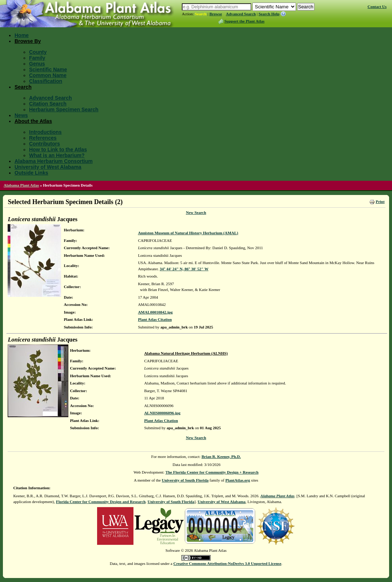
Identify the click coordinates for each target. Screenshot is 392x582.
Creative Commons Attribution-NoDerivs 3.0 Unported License (227, 563)
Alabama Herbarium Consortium (54, 161)
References (43, 138)
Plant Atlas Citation (155, 319)
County (38, 52)
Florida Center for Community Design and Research (101, 502)
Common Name (48, 75)
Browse (216, 14)
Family (37, 58)
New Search (196, 212)
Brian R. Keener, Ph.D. (221, 457)
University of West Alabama (48, 167)
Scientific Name (48, 69)
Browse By (28, 41)
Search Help (269, 14)
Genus (37, 64)
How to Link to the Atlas (58, 150)
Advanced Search (241, 14)
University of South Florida (185, 480)
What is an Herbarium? (57, 155)
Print (380, 202)
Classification (46, 81)
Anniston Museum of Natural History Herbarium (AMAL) (188, 233)
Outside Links (31, 173)
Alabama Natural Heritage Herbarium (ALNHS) (186, 353)
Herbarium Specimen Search (64, 109)
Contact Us (377, 7)
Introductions (45, 132)
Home (22, 35)
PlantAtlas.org (238, 480)
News (21, 115)
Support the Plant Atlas (244, 21)
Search (201, 14)
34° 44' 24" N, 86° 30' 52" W (184, 269)
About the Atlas (33, 121)
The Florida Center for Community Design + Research (212, 472)
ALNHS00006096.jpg (162, 413)
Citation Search (48, 104)
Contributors (45, 144)
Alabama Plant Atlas (21, 185)
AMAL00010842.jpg (155, 312)
